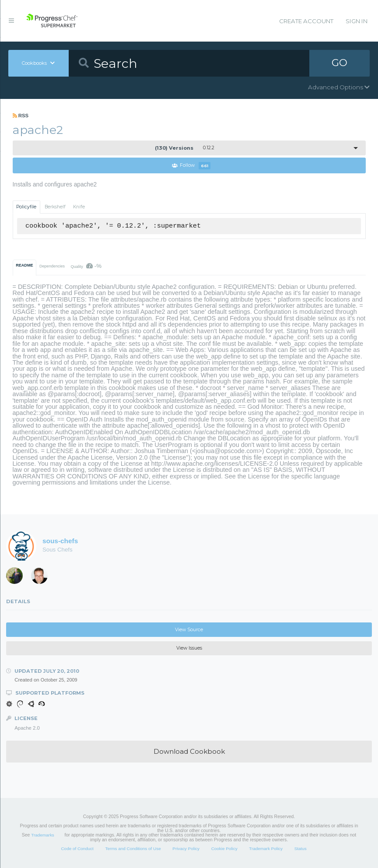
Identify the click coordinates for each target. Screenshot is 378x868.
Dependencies (52, 266)
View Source (189, 630)
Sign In (357, 21)
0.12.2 (185, 148)
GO (339, 63)
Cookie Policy (224, 849)
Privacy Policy (186, 849)
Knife (79, 207)
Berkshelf (55, 207)
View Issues (189, 648)
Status (301, 849)
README (24, 265)
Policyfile (26, 207)
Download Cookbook (189, 751)
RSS (21, 116)
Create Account (306, 21)
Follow (191, 166)
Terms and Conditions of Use (133, 849)
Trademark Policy (266, 849)
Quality (86, 266)
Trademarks (42, 835)
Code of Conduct (77, 849)
